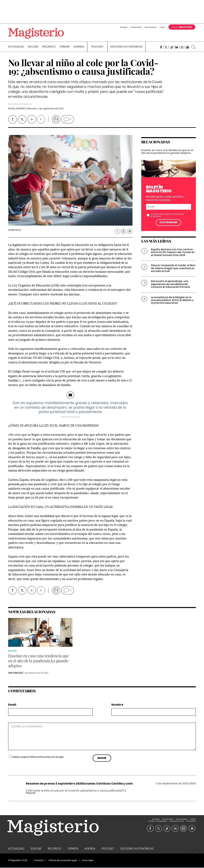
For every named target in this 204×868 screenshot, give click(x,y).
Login (163, 27)
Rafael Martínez (17, 109)
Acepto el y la (167, 219)
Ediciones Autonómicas (127, 47)
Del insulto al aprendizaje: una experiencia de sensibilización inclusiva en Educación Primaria (171, 288)
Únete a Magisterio (158, 819)
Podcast (97, 47)
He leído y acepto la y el (38, 757)
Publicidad (136, 27)
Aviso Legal (58, 757)
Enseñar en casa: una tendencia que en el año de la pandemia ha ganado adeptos (167, 155)
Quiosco (124, 27)
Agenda (79, 47)
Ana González (16, 673)
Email (12, 705)
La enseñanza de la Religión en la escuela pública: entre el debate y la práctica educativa (172, 304)
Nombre (117, 705)
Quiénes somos (177, 819)
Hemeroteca (151, 27)
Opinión (65, 47)
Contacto (191, 819)
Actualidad (16, 47)
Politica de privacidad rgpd (63, 861)
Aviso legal (165, 218)
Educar (33, 47)
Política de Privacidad (40, 757)
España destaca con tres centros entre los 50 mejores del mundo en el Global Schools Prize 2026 (173, 256)
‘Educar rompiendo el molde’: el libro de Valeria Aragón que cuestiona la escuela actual (173, 272)
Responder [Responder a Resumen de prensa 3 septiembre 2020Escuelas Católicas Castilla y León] (31, 793)
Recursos (49, 47)
